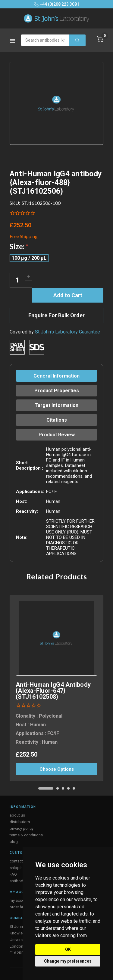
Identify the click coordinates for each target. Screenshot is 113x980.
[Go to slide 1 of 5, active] (46, 788)
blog (14, 842)
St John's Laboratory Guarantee (67, 332)
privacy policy (22, 828)
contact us (19, 861)
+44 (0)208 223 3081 (56, 4)
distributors (20, 822)
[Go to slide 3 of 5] (63, 788)
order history (21, 907)
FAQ (13, 874)
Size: (19, 246)
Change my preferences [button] (68, 961)
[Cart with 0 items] (100, 39)
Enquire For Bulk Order (56, 315)
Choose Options (57, 769)
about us (17, 815)
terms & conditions (26, 835)
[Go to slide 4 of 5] (68, 788)
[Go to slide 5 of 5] (74, 788)
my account (20, 900)
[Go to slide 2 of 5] (58, 788)
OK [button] (68, 949)
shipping (17, 868)
